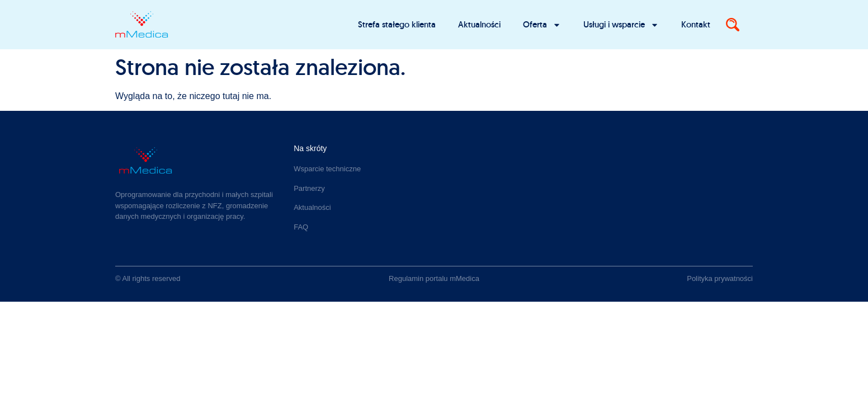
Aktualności (479, 24)
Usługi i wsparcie (621, 25)
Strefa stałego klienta (397, 24)
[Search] (733, 25)
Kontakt (696, 24)
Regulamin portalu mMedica (434, 278)
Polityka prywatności (720, 278)
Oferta (542, 25)
